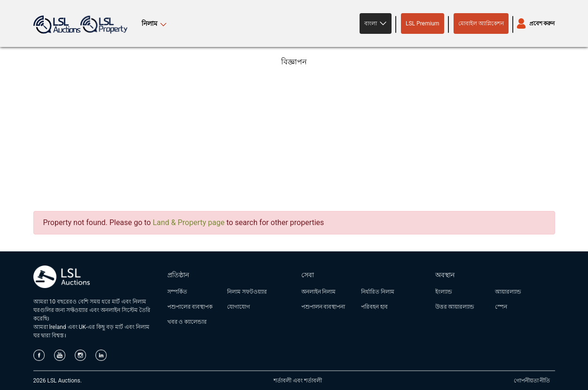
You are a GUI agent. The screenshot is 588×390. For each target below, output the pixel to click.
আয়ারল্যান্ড (508, 292)
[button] (376, 23)
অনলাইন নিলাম (319, 292)
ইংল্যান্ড (444, 292)
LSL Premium (423, 23)
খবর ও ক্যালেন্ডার (187, 322)
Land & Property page (189, 222)
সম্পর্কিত (177, 292)
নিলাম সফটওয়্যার (247, 292)
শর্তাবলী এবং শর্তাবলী (298, 381)
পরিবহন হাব (374, 307)
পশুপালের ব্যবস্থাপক (190, 307)
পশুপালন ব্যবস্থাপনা (323, 307)
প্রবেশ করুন (542, 23)
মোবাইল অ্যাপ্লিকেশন (481, 23)
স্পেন (501, 307)
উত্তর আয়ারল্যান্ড (455, 307)
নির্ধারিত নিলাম (378, 292)
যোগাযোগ (239, 307)
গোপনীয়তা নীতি (532, 381)
